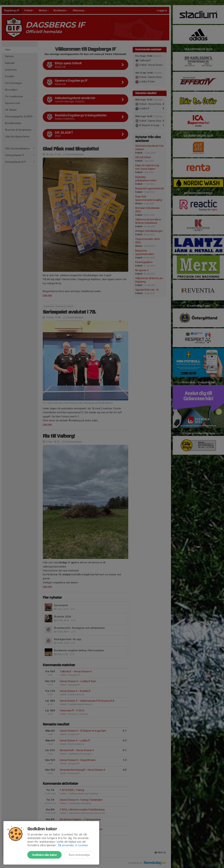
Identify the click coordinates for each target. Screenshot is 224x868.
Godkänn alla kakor (44, 855)
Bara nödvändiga (79, 855)
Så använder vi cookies (73, 845)
